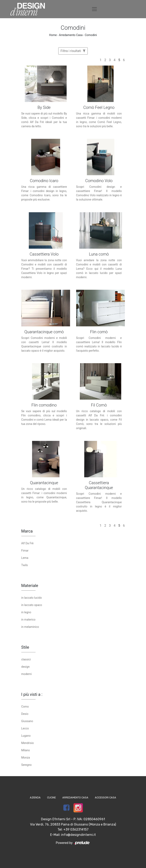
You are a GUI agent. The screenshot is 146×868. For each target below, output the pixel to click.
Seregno (26, 765)
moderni (26, 674)
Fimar (25, 551)
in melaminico (30, 627)
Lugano (26, 736)
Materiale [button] (30, 586)
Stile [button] (25, 647)
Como (25, 707)
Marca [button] (27, 531)
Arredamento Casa (71, 35)
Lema (25, 558)
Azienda (35, 797)
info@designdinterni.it (78, 835)
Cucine (51, 797)
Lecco (25, 728)
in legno (26, 612)
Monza (26, 758)
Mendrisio (28, 743)
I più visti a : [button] (32, 694)
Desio (25, 714)
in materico (28, 620)
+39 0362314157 (76, 829)
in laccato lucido (32, 598)
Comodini (91, 35)
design (26, 667)
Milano (26, 750)
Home (53, 35)
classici (26, 659)
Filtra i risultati (73, 51)
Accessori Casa (105, 797)
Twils (25, 565)
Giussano (27, 721)
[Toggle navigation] (94, 9)
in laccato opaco (32, 605)
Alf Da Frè (28, 543)
